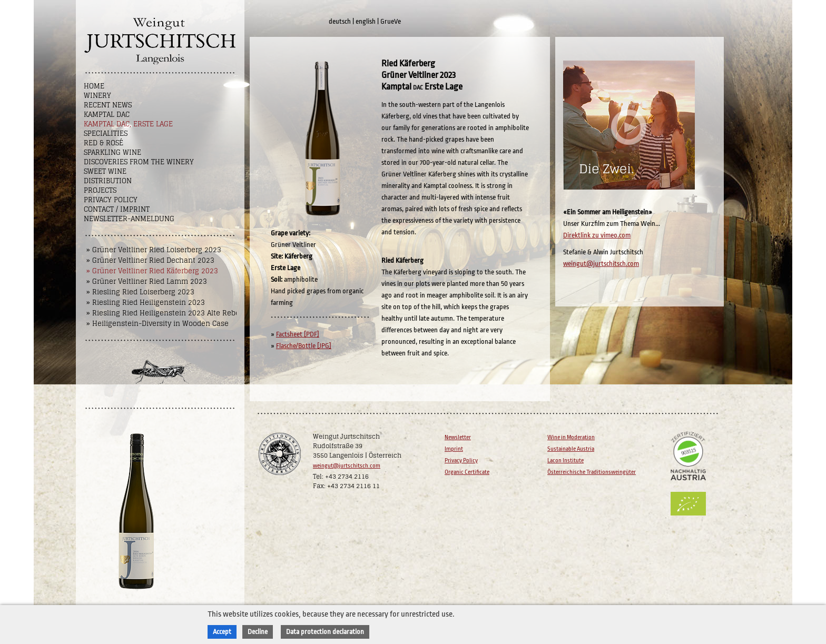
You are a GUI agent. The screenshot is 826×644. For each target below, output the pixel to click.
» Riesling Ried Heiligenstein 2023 (146, 303)
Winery (97, 96)
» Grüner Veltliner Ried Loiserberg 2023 (154, 250)
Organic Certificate (467, 472)
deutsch (340, 21)
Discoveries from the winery (139, 162)
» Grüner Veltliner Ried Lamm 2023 (147, 281)
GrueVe (391, 21)
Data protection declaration (325, 632)
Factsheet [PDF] (298, 334)
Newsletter (458, 437)
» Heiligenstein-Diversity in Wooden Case (158, 324)
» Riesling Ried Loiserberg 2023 (140, 292)
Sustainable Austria (571, 449)
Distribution (108, 181)
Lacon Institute (566, 460)
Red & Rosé (104, 143)
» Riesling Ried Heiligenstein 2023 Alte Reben (165, 313)
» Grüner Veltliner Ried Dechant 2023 (150, 260)
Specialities (106, 133)
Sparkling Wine (112, 152)
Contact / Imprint (117, 209)
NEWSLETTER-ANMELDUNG (129, 219)
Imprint (454, 449)
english (366, 21)
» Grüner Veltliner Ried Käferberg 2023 (152, 271)
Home (94, 86)
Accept (222, 632)
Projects (100, 190)
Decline (258, 632)
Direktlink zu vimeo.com (597, 235)
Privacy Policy (111, 200)
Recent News (108, 105)
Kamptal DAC (107, 115)
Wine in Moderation (571, 437)
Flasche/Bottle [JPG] (304, 346)
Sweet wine (105, 171)
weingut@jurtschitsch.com (601, 264)
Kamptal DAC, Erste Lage (128, 124)
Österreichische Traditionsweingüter (592, 472)
